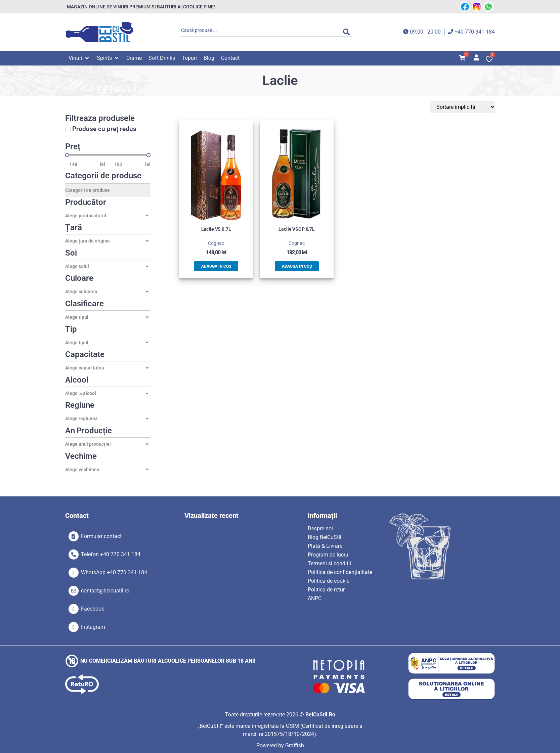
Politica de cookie (329, 581)
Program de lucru (328, 555)
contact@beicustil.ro (105, 591)
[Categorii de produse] (108, 190)
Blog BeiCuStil (325, 537)
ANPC (315, 598)
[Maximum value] (128, 164)
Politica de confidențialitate (340, 572)
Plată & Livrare (325, 546)
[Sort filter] (463, 107)
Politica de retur (326, 590)
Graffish (295, 745)
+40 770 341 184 (475, 32)
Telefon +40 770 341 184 (111, 554)
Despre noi (320, 528)
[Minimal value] (108, 155)
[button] (79, 58)
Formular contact (101, 536)
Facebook (93, 609)
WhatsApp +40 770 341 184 (114, 572)
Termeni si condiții (329, 563)
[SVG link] (99, 32)
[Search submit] (348, 32)
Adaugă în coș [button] (216, 266)
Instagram (93, 627)
